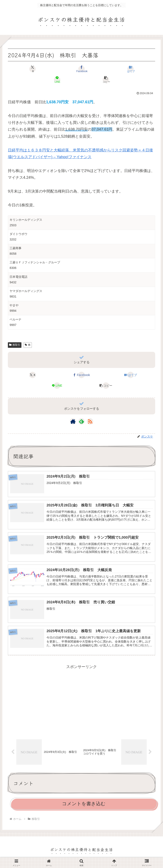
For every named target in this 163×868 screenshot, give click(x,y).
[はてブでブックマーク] (131, 69)
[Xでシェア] (32, 69)
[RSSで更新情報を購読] (90, 421)
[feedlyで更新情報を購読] (81, 421)
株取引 (15, 345)
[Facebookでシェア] (81, 69)
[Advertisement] (81, 702)
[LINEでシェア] (57, 80)
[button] (106, 80)
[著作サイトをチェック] (73, 421)
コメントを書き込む (84, 806)
